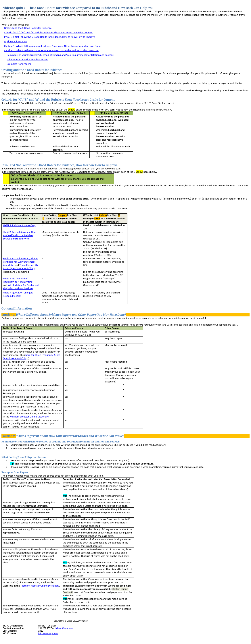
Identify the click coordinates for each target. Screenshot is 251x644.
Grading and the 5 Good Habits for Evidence (28, 28)
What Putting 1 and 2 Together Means (27, 59)
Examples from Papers (19, 64)
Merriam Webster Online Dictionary (29, 417)
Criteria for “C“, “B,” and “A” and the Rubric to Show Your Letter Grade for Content (48, 32)
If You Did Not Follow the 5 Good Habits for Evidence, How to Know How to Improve (50, 37)
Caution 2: (51, 50)
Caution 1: (52, 46)
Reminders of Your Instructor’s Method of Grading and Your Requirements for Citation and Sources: (60, 55)
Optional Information (16, 41)
